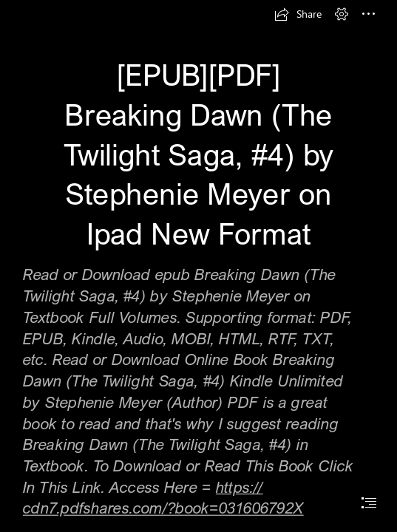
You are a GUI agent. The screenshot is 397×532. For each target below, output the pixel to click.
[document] (198, 266)
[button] (298, 14)
